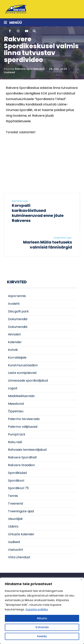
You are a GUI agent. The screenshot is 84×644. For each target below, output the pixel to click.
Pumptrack (17, 434)
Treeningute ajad (21, 511)
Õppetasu (16, 411)
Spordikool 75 (18, 488)
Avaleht (14, 304)
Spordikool (16, 481)
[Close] (81, 579)
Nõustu (42, 618)
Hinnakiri (14, 334)
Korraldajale (17, 358)
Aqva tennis (17, 296)
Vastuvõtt (16, 550)
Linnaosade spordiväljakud (28, 381)
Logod (13, 388)
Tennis (13, 496)
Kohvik (13, 350)
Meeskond (16, 404)
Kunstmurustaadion (23, 365)
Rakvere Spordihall (22, 457)
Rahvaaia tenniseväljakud (27, 450)
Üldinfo (13, 526)
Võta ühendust (19, 557)
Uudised (9, 72)
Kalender (15, 342)
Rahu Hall (15, 442)
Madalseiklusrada (21, 396)
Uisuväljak (15, 519)
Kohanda (42, 627)
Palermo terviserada (24, 419)
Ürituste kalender (21, 534)
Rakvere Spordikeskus (30, 69)
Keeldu (42, 636)
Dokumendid (18, 319)
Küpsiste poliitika (37, 609)
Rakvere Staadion (21, 465)
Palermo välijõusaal (23, 427)
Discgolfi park (18, 311)
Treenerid (15, 504)
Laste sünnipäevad (22, 373)
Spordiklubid (17, 473)
